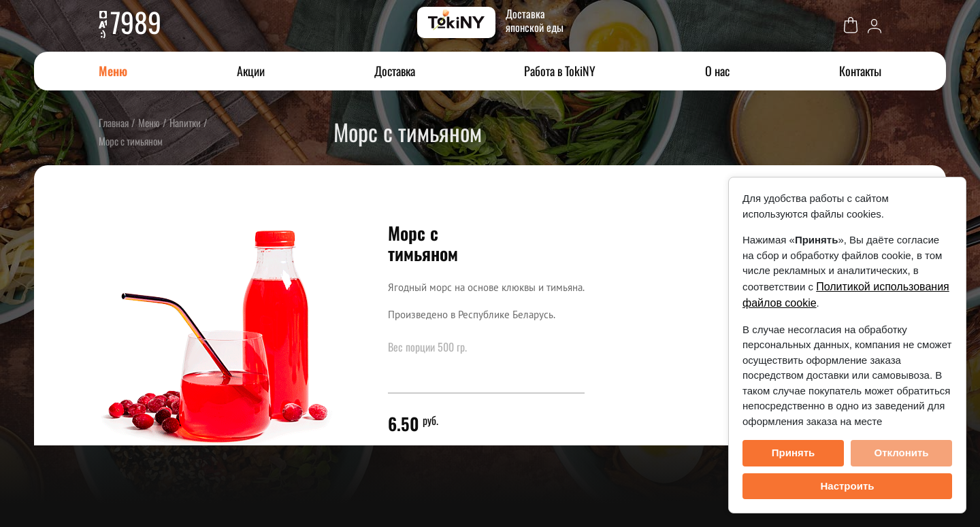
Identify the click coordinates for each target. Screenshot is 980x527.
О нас (717, 71)
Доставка (395, 71)
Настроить (848, 486)
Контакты (860, 71)
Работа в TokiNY (560, 71)
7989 (136, 22)
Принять (794, 453)
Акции (251, 71)
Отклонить (901, 453)
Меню (113, 71)
